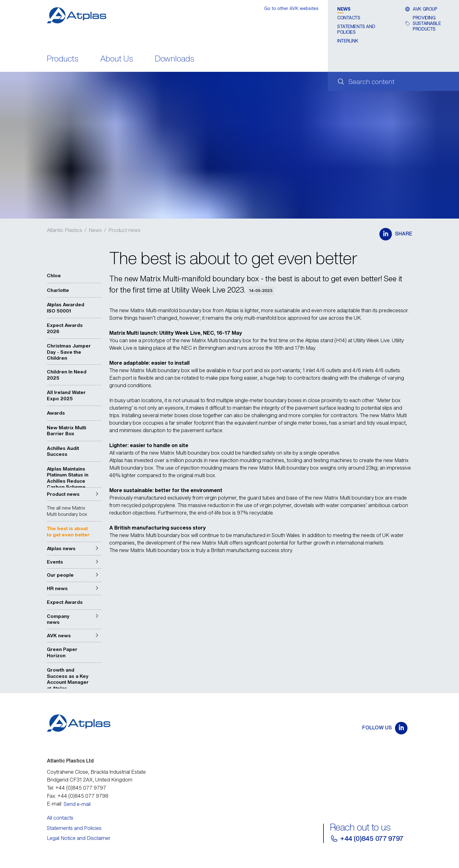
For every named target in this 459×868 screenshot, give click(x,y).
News (344, 9)
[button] (74, 494)
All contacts (60, 818)
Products (63, 59)
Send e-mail (77, 804)
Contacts (349, 18)
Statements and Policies (356, 29)
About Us (117, 59)
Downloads (175, 59)
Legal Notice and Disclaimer (79, 838)
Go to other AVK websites (291, 8)
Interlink (348, 41)
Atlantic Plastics (64, 230)
